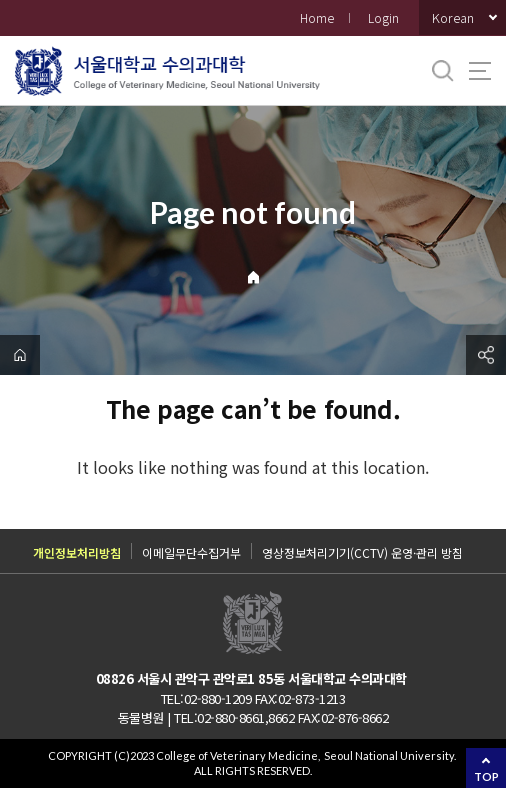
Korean (453, 17)
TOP (486, 776)
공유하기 (486, 355)
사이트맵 (480, 71)
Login (383, 17)
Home (317, 17)
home (20, 355)
